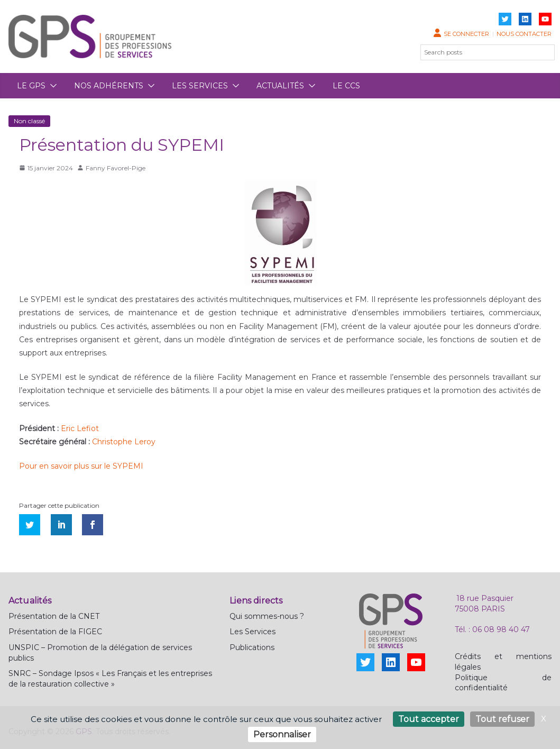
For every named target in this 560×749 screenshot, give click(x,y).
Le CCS (346, 86)
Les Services (253, 632)
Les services (200, 86)
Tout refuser (502, 719)
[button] (51, 86)
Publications (252, 647)
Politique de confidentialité (503, 683)
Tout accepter (429, 719)
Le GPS (31, 86)
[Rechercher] (540, 52)
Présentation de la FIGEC (55, 632)
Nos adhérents (109, 86)
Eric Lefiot (80, 428)
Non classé (29, 121)
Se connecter (466, 34)
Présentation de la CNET (54, 616)
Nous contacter (524, 34)
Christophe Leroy (124, 442)
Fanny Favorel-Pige (116, 168)
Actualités (280, 86)
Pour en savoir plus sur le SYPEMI (81, 466)
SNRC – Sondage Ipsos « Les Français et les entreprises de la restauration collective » (110, 679)
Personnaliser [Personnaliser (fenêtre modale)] (282, 734)
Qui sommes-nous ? (267, 616)
